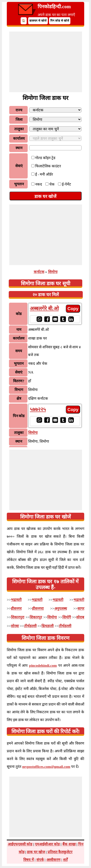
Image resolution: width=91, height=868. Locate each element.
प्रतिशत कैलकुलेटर (60, 852)
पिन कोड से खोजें (60, 21)
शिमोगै (67, 617)
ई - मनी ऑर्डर (44, 174)
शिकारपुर (36, 617)
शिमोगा (53, 272)
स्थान (19, 148)
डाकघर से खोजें (38, 21)
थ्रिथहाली (48, 626)
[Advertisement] (46, 62)
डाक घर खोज (36, 852)
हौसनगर (16, 608)
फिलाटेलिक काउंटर (48, 166)
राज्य (19, 110)
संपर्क (40, 860)
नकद (39, 184)
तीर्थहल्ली (30, 626)
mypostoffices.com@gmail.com (46, 767)
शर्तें (65, 860)
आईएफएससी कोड (20, 844)
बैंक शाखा (69, 844)
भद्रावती (16, 600)
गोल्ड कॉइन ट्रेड (45, 158)
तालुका (19, 129)
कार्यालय (19, 138)
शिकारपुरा (18, 617)
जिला (19, 120)
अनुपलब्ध (61, 608)
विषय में (29, 860)
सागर (81, 608)
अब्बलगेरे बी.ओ (44, 308)
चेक (52, 184)
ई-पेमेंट (66, 184)
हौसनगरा (38, 608)
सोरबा (15, 626)
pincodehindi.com (43, 665)
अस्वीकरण (53, 860)
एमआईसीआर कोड (47, 844)
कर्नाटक (39, 272)
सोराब (80, 617)
